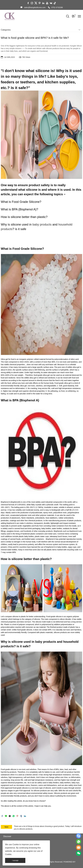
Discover (7, 836)
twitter (10, 816)
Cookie (16, 844)
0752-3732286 (57, 7)
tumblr (21, 816)
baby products (42, 224)
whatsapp (14, 816)
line (6, 816)
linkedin (25, 816)
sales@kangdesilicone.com (35, 7)
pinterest (17, 816)
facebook (2, 816)
